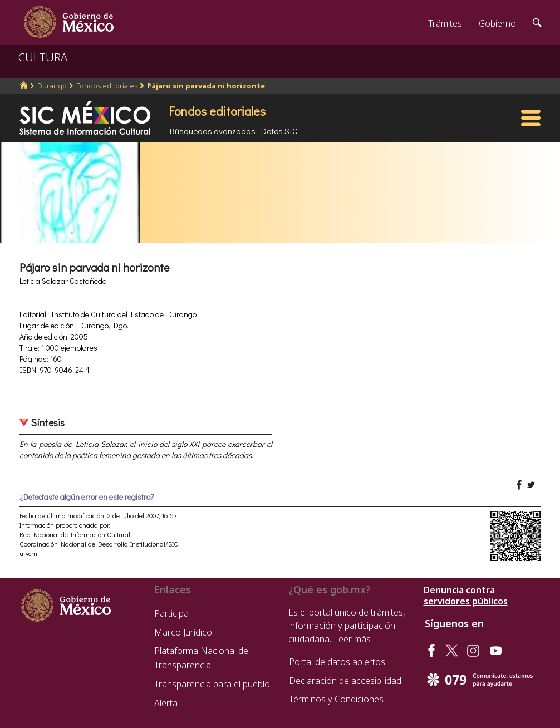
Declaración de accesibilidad (345, 681)
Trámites (445, 23)
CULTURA (43, 57)
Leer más (352, 639)
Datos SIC (279, 131)
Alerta (166, 703)
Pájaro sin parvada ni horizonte (206, 86)
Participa (171, 613)
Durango (52, 86)
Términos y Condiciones (336, 699)
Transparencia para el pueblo (212, 684)
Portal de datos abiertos (337, 662)
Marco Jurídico (183, 632)
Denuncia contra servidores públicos (466, 596)
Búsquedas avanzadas (213, 131)
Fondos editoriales (107, 86)
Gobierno (497, 23)
